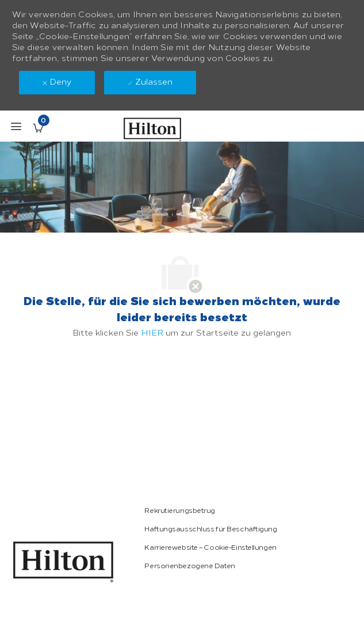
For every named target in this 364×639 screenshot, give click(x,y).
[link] (63, 562)
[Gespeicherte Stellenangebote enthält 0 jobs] (38, 128)
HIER (152, 333)
